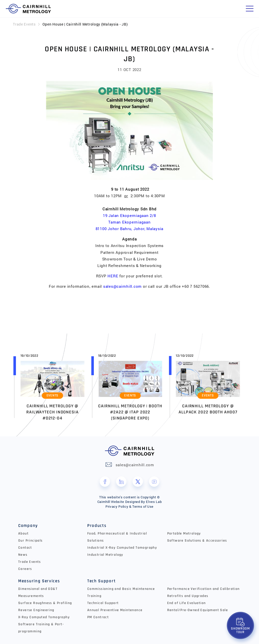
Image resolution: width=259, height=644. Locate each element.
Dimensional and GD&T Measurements (38, 592)
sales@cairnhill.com (122, 286)
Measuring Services (39, 581)
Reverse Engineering (36, 610)
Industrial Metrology (105, 555)
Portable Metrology (184, 534)
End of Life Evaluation (187, 603)
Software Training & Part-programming (41, 628)
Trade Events (24, 24)
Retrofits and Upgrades (188, 596)
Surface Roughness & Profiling (45, 603)
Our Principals (30, 541)
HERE (113, 276)
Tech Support (101, 581)
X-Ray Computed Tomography (44, 617)
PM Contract (98, 617)
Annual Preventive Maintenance (115, 610)
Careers (25, 569)
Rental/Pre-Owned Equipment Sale (198, 610)
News (23, 555)
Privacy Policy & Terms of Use (129, 506)
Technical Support (103, 603)
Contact (25, 548)
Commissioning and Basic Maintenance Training (121, 592)
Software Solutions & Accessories (197, 541)
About (23, 534)
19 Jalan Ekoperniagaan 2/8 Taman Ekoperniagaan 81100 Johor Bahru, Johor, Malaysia (130, 222)
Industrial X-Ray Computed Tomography (122, 548)
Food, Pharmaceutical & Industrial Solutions (117, 537)
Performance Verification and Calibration (203, 589)
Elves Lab (154, 502)
